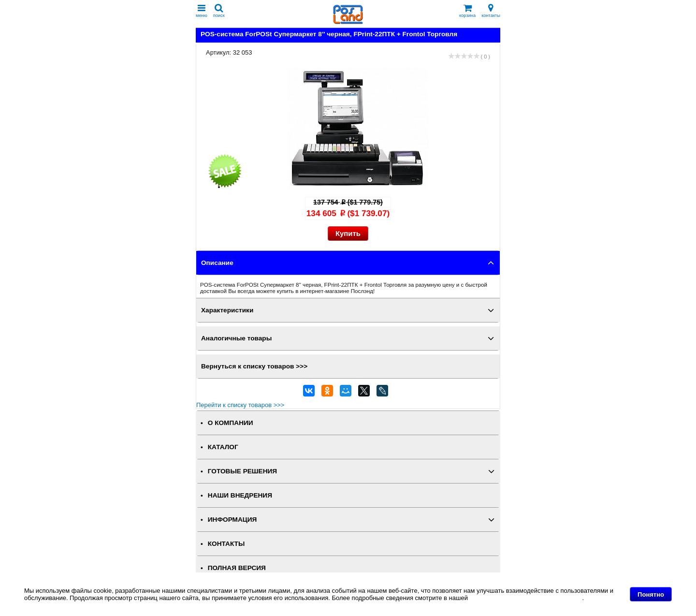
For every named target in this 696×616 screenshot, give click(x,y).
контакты (491, 11)
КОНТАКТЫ (226, 544)
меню (202, 11)
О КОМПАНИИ (231, 423)
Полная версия (237, 568)
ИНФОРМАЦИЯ (232, 520)
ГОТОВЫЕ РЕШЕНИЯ (242, 471)
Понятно (651, 594)
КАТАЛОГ (223, 447)
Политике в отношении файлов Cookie (526, 598)
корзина (467, 11)
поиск (219, 11)
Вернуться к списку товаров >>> (254, 366)
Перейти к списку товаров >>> (240, 405)
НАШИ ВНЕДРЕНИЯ (240, 495)
